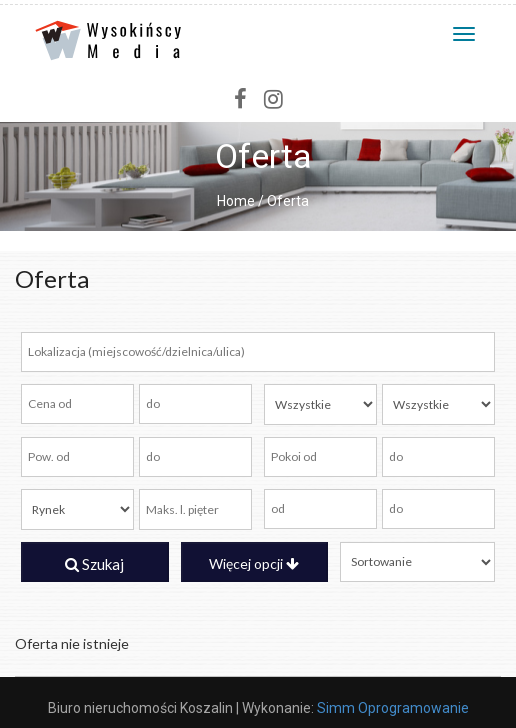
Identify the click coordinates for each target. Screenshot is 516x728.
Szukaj (94, 564)
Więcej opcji (254, 563)
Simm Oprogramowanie (393, 708)
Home (236, 201)
